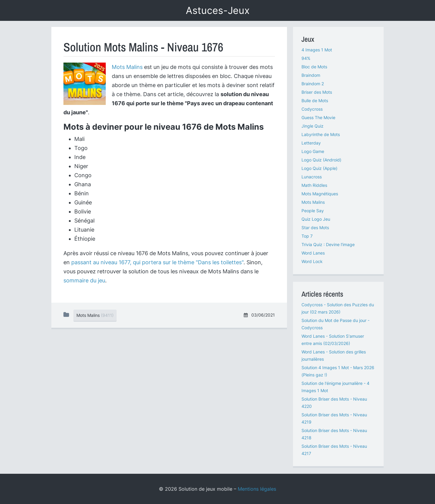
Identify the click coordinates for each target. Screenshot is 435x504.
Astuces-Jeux (218, 10)
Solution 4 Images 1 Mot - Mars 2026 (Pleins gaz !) (338, 371)
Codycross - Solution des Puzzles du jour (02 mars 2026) (338, 308)
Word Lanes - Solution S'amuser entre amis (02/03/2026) (333, 340)
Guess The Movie (318, 117)
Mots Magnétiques (320, 194)
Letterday (311, 143)
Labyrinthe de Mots (321, 134)
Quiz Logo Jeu (316, 219)
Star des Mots (315, 228)
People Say (313, 211)
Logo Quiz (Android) (321, 160)
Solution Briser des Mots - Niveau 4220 (334, 403)
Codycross (312, 109)
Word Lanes (313, 253)
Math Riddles (314, 185)
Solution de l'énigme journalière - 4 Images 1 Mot (335, 387)
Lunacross (312, 177)
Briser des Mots (317, 92)
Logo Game (313, 151)
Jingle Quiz (313, 126)
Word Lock (312, 261)
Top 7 (307, 236)
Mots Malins (127, 67)
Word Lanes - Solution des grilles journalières (334, 355)
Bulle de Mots (315, 101)
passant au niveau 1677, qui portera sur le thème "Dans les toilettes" (157, 262)
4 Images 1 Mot (317, 50)
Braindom (311, 75)
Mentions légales (257, 489)
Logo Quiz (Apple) (319, 168)
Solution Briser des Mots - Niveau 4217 (334, 450)
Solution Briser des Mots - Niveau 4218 (334, 434)
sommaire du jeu (84, 280)
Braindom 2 (313, 84)
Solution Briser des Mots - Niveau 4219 (334, 418)
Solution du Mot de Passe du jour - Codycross (335, 324)
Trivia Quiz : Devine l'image (328, 244)
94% (306, 58)
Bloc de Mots (314, 67)
